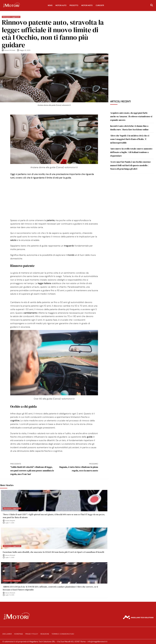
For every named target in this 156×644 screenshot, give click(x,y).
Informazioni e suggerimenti (11, 17)
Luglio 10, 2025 (10, 595)
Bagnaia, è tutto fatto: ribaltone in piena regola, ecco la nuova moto (76, 467)
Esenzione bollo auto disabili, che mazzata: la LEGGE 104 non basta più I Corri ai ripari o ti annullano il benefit (54, 552)
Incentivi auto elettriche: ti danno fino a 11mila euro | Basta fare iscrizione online (129, 128)
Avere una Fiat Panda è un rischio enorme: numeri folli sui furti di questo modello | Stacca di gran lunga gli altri (131, 165)
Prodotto (74, 5)
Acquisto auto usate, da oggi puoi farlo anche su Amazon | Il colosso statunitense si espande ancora (131, 116)
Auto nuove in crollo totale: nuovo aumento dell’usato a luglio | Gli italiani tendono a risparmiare (131, 152)
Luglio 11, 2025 (10, 523)
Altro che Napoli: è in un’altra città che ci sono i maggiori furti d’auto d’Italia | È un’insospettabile (130, 139)
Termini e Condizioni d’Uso (63, 634)
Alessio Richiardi (10, 50)
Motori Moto (87, 5)
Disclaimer (7, 634)
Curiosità (100, 5)
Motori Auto (61, 5)
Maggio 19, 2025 (25, 50)
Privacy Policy (32, 634)
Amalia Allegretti (10, 521)
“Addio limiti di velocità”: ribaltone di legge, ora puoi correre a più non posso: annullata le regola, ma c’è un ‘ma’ (32, 469)
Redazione (45, 634)
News (50, 5)
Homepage (19, 634)
